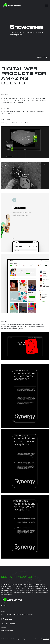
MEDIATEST (46, 639)
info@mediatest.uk (7, 630)
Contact (4, 605)
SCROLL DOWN (42, 57)
